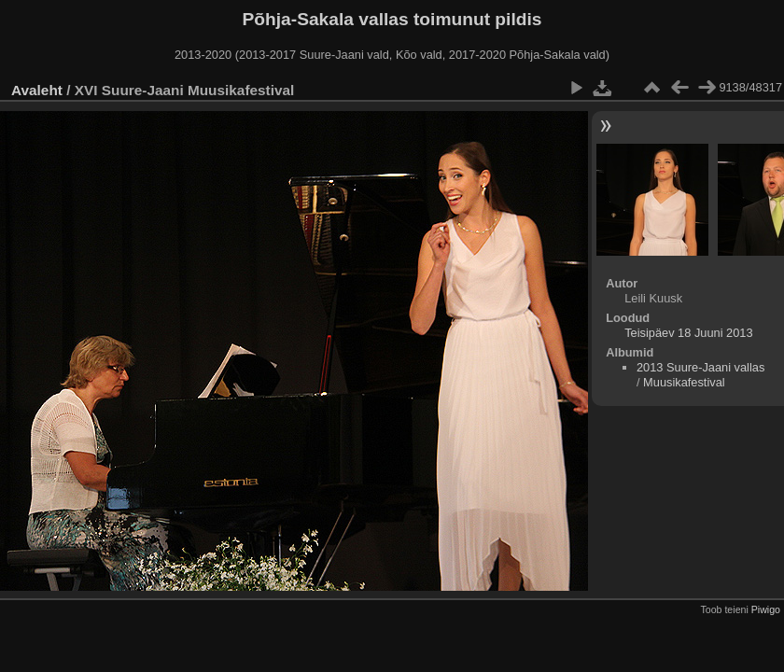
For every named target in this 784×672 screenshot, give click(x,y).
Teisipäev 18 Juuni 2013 (688, 333)
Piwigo (766, 609)
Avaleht (37, 90)
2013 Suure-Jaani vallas (700, 367)
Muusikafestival (684, 382)
